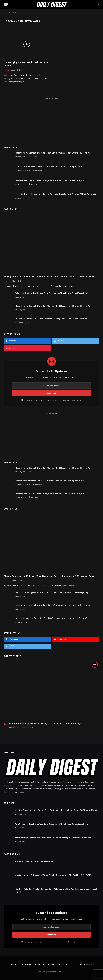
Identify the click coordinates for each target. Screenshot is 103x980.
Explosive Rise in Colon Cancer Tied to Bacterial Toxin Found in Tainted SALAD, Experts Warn (57, 194)
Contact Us (25, 964)
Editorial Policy (41, 964)
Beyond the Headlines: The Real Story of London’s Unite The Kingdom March (50, 167)
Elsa (7, 70)
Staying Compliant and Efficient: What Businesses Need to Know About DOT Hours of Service (50, 277)
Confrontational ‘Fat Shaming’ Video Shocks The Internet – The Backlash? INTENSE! (53, 875)
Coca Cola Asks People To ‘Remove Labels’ (34, 862)
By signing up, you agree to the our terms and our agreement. (52, 400)
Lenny (8, 281)
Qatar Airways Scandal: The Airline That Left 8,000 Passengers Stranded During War (53, 153)
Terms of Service (84, 964)
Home (6, 13)
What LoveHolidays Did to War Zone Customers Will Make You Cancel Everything (52, 293)
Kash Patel (15, 728)
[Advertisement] (52, 120)
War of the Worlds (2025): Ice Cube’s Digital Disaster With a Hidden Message (45, 724)
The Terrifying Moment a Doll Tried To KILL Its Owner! (26, 64)
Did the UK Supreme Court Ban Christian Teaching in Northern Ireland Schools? (51, 319)
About (14, 964)
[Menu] (6, 5)
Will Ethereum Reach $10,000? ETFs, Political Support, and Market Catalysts (50, 180)
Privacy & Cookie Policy (63, 964)
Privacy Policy (68, 400)
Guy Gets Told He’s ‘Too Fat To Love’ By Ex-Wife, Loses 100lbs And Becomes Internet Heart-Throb (57, 891)
